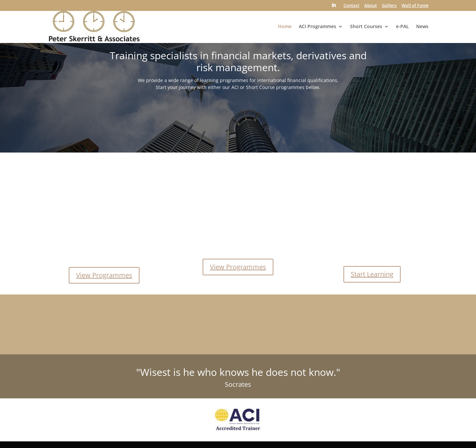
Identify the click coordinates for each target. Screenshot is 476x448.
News (422, 27)
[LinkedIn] (334, 7)
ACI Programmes (317, 27)
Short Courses (366, 27)
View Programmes (104, 275)
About (371, 6)
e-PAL (402, 27)
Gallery (389, 6)
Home (285, 27)
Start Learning (372, 274)
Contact (351, 6)
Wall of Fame (415, 6)
